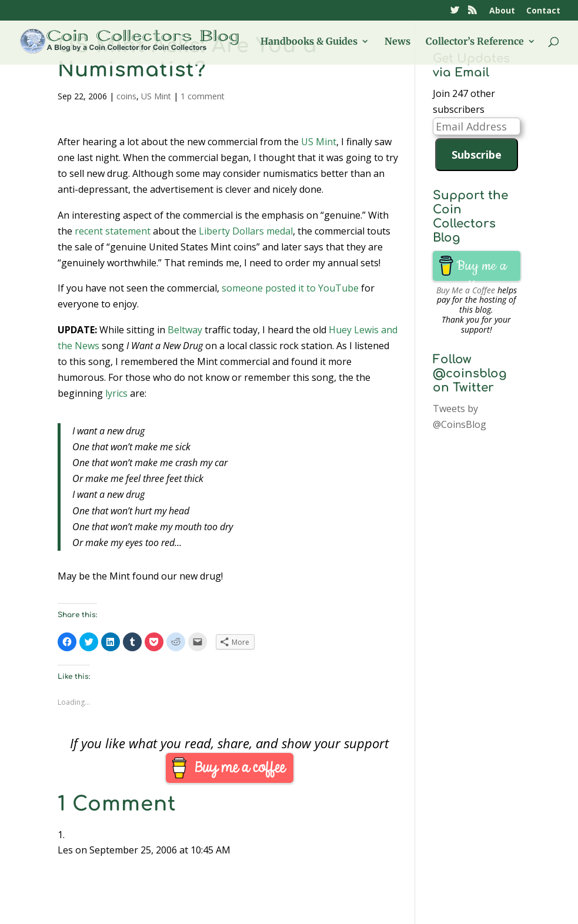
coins (126, 96)
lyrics (116, 393)
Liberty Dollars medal (246, 231)
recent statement (113, 231)
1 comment (203, 96)
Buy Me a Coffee (466, 290)
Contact (543, 11)
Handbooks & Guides (309, 42)
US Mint (156, 96)
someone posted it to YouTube (290, 288)
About (502, 11)
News (397, 42)
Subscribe (477, 155)
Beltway (185, 330)
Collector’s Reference (475, 42)
